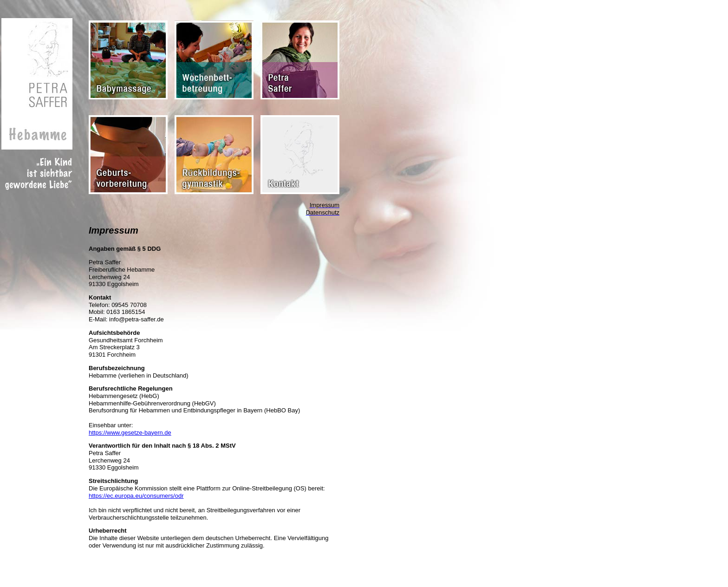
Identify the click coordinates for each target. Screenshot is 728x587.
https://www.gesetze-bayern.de (130, 433)
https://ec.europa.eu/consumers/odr (136, 496)
